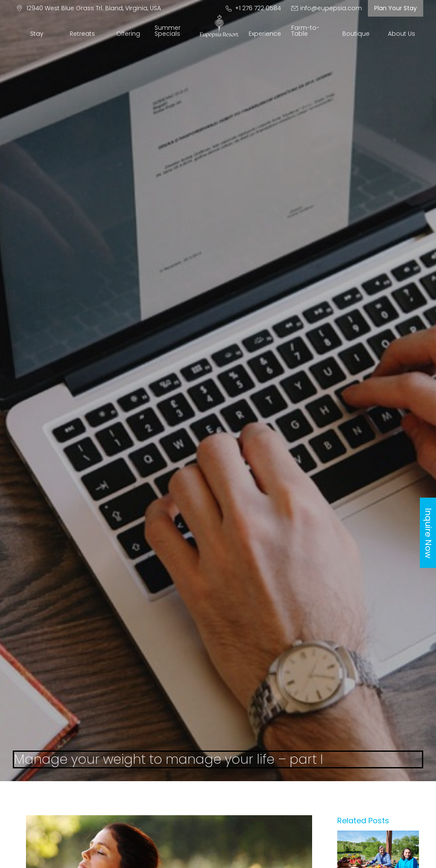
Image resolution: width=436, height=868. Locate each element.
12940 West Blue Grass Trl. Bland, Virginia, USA (89, 8)
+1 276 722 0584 (253, 8)
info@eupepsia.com (327, 8)
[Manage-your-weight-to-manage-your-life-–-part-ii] (378, 834)
